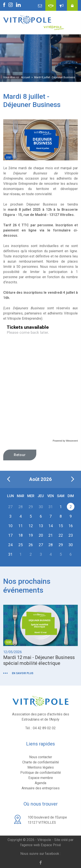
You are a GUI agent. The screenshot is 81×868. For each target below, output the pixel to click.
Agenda (40, 783)
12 (31, 526)
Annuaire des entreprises (41, 788)
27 (41, 545)
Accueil (25, 77)
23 (71, 535)
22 (61, 535)
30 (71, 545)
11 (21, 526)
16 (71, 526)
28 (51, 545)
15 (61, 526)
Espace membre (41, 778)
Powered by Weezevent (65, 441)
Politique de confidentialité (41, 773)
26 (31, 545)
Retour (20, 455)
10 (10, 526)
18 (21, 535)
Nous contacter (41, 757)
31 (10, 554)
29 (61, 545)
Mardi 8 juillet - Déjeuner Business (55, 77)
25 (21, 545)
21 (51, 535)
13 (41, 526)
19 (31, 535)
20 (41, 535)
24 (10, 545)
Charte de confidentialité (41, 762)
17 (10, 535)
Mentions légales (41, 767)
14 (51, 526)
